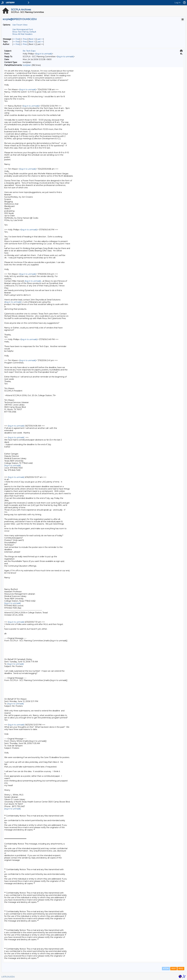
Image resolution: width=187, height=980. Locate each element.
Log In (178, 3)
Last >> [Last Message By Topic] (40, 42)
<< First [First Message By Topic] (16, 42)
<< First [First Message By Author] (16, 44)
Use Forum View (20, 25)
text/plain (27, 65)
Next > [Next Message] (32, 39)
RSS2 (181, 969)
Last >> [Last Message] (40, 39)
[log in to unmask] (44, 54)
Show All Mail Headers (22, 34)
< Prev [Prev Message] (24, 39)
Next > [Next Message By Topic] (32, 42)
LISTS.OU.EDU (8, 977)
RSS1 (174, 969)
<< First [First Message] (16, 39)
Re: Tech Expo (29, 51)
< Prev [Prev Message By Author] (24, 44)
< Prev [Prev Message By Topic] (24, 42)
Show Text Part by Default (24, 32)
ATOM (166, 969)
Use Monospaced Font (23, 29)
